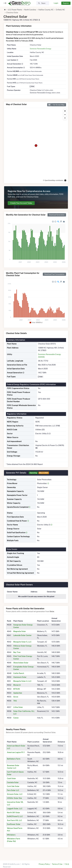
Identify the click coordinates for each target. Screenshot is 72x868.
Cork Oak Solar (13, 786)
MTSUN (17, 689)
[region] (36, 146)
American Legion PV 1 (16, 752)
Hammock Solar (20, 677)
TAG (15, 701)
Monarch (17, 685)
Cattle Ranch (19, 673)
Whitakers (11, 835)
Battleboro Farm (14, 759)
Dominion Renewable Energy (41, 49)
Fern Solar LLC (13, 790)
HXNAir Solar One (14, 798)
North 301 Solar (13, 813)
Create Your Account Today (21, 203)
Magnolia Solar (20, 631)
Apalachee (18, 693)
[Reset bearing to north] (65, 118)
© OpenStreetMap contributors (53, 180)
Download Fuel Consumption (54, 274)
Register (66, 3)
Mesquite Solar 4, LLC (22, 681)
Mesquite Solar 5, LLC (22, 642)
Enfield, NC (60, 10)
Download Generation (57, 215)
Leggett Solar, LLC (15, 809)
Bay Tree (17, 652)
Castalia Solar (13, 782)
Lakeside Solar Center (22, 635)
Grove (16, 697)
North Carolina (30, 10)
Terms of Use (57, 864)
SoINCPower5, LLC (15, 816)
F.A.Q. (67, 864)
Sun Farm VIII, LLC (14, 820)
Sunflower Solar (14, 824)
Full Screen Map (56, 105)
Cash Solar (11, 778)
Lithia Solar (18, 707)
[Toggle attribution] (65, 180)
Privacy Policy (44, 864)
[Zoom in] (65, 111)
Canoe (16, 718)
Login (56, 3)
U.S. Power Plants (15, 10)
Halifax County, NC (46, 10)
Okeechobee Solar (21, 663)
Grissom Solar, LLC (15, 794)
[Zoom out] (65, 115)
